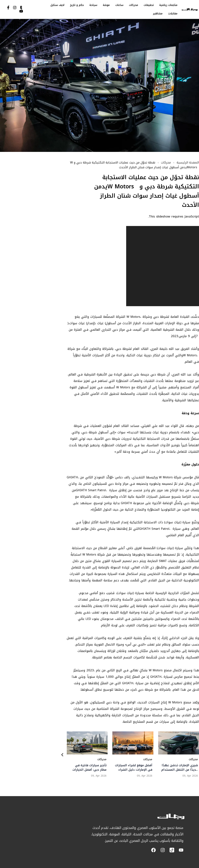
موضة (106, 5)
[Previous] (62, 755)
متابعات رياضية (168, 5)
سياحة (93, 5)
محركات (134, 5)
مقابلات (173, 14)
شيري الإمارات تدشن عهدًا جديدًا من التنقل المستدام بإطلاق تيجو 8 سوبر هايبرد (180, 768)
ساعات (119, 5)
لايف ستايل (57, 5)
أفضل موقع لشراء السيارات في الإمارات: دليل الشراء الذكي (133, 768)
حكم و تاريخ (77, 5)
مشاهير (158, 14)
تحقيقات (149, 5)
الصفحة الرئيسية (188, 162)
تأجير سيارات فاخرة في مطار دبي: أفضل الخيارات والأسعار (89, 768)
